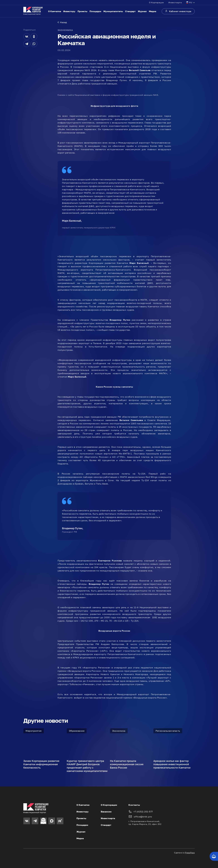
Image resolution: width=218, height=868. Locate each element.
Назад (62, 22)
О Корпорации (156, 2)
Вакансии (106, 812)
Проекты (82, 11)
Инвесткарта (175, 2)
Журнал (142, 11)
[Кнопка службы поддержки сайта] (214, 856)
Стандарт (130, 11)
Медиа (153, 11)
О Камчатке (55, 11)
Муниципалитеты (113, 11)
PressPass (190, 853)
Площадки (95, 11)
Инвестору (69, 11)
